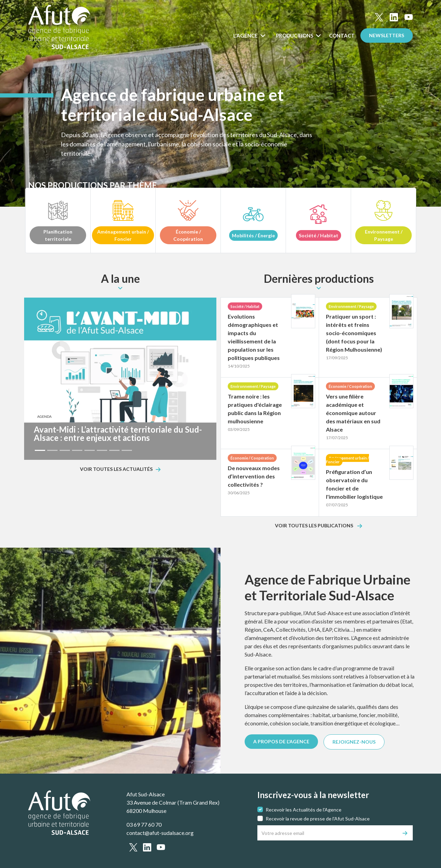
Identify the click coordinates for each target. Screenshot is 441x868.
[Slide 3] (65, 450)
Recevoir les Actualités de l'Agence (304, 810)
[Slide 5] (90, 450)
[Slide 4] (77, 450)
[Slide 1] (40, 450)
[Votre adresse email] (328, 833)
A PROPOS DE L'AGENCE (281, 741)
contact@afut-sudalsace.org (160, 833)
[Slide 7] (114, 450)
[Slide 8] (127, 450)
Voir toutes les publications (315, 526)
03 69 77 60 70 (144, 824)
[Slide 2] (52, 450)
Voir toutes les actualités (116, 469)
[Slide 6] (102, 450)
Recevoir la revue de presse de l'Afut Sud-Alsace (318, 819)
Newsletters (387, 35)
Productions (295, 35)
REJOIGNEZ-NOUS (354, 742)
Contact (342, 35)
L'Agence (246, 35)
